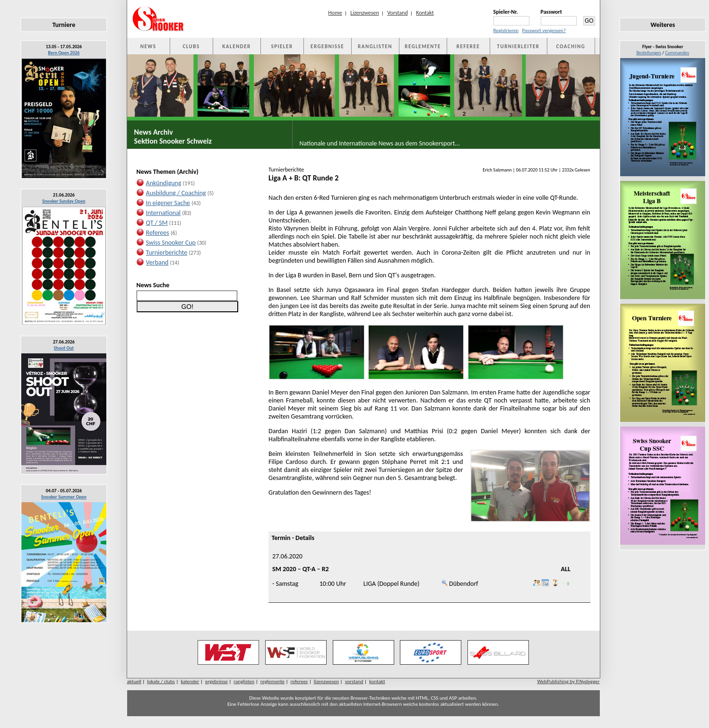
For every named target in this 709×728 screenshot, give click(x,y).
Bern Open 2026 (64, 53)
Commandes (677, 53)
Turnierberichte (167, 253)
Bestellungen (648, 53)
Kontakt (425, 13)
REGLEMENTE (423, 47)
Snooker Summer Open (64, 497)
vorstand (354, 681)
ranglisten (244, 681)
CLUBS (191, 47)
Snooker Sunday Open (64, 201)
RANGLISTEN (375, 47)
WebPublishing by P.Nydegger (568, 681)
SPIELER (282, 47)
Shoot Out (64, 348)
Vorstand (397, 13)
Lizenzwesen (365, 13)
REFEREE (468, 47)
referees (299, 681)
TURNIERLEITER (519, 47)
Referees (158, 233)
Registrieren (506, 30)
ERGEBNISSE (327, 47)
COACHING (571, 47)
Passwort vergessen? (544, 30)
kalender (190, 681)
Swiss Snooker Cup (171, 243)
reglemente (272, 681)
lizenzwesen (326, 681)
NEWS (148, 47)
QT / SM (157, 223)
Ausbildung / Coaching (176, 193)
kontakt (377, 681)
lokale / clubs (161, 681)
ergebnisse (216, 681)
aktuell (134, 681)
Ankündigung (164, 183)
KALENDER (236, 47)
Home (335, 13)
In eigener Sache (168, 203)
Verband (157, 262)
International (164, 213)
